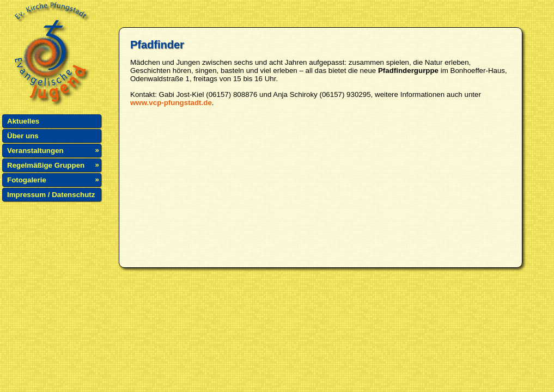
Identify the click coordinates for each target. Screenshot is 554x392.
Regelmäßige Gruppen (46, 165)
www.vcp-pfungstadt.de (171, 103)
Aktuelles (23, 121)
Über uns (23, 136)
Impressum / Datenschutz (51, 195)
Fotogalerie (27, 180)
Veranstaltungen (35, 151)
